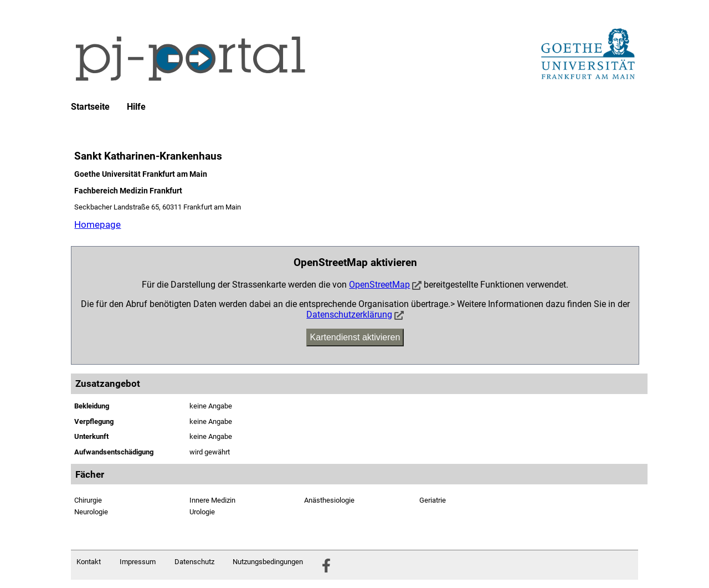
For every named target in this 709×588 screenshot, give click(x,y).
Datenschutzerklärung (349, 315)
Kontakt (89, 562)
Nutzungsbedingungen (268, 562)
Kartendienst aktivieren (355, 337)
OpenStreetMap (379, 285)
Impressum (138, 562)
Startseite (90, 107)
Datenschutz (194, 562)
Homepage (97, 224)
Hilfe (136, 107)
